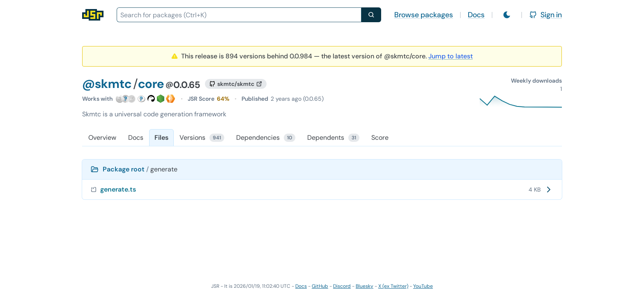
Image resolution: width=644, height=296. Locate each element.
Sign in (545, 15)
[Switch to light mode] (507, 15)
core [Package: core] (151, 84)
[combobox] (239, 15)
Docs (476, 15)
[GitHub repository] (236, 84)
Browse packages (424, 15)
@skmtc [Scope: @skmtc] (107, 84)
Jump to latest (451, 56)
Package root (124, 169)
